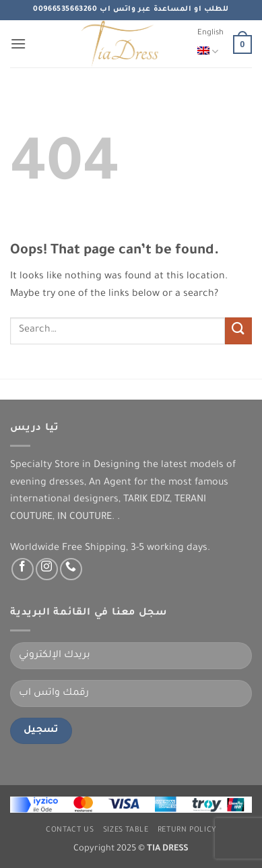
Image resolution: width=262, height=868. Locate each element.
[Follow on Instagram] (47, 569)
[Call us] (71, 569)
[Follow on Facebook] (23, 569)
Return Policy (187, 830)
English (210, 45)
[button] (18, 43)
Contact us (70, 830)
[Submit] (238, 331)
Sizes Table (126, 830)
